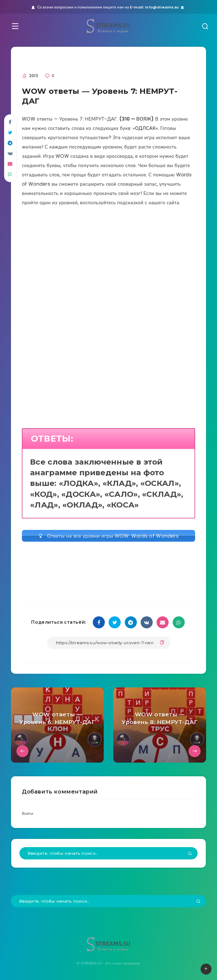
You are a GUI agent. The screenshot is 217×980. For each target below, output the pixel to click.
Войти (28, 813)
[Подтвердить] (190, 854)
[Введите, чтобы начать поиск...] (108, 853)
